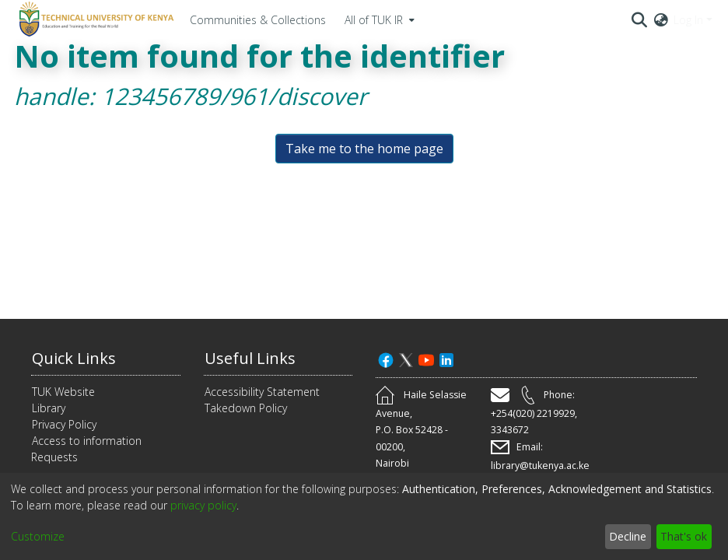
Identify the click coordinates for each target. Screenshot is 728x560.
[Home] (94, 19)
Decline (628, 536)
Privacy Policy (64, 424)
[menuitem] (378, 19)
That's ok (684, 536)
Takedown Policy (246, 408)
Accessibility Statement (262, 392)
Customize (38, 536)
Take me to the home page (364, 149)
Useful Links (250, 358)
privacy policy (203, 505)
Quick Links (74, 358)
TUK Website (63, 392)
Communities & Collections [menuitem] (258, 20)
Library (49, 408)
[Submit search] (640, 19)
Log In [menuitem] (688, 20)
